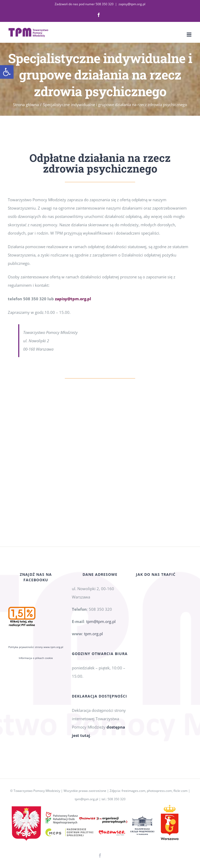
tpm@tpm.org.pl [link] (101, 621)
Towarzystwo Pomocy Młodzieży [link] (37, 791)
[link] (7, 72)
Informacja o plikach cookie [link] (36, 658)
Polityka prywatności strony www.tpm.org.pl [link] (36, 647)
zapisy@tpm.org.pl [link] (132, 4)
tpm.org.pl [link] (93, 634)
